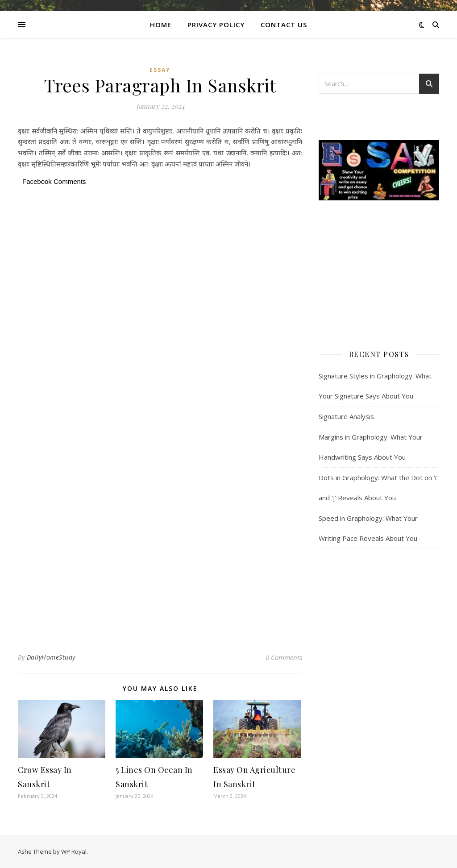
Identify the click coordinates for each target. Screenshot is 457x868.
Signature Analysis (346, 416)
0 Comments (284, 657)
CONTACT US (284, 25)
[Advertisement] (160, 254)
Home (161, 25)
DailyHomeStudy (51, 657)
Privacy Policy (216, 25)
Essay (160, 70)
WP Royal (74, 851)
